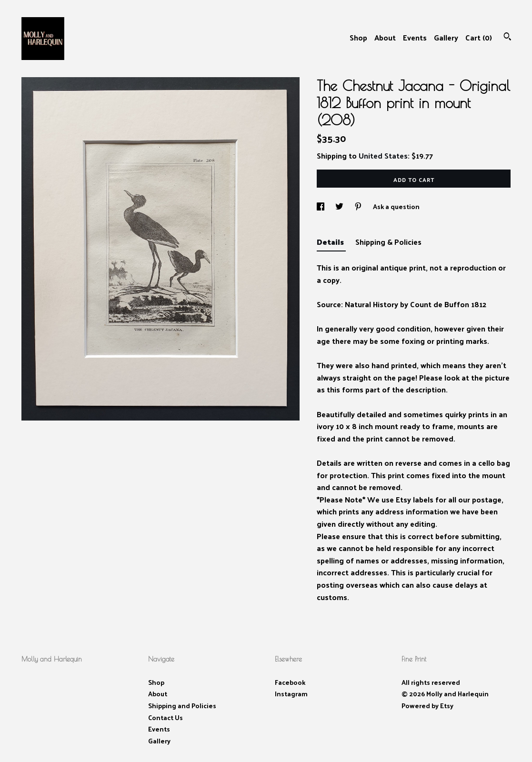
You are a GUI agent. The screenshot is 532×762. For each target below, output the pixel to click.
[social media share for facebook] (321, 206)
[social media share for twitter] (340, 206)
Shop (358, 37)
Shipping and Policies (182, 706)
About (385, 37)
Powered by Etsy (427, 706)
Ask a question (396, 206)
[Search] (507, 37)
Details (331, 242)
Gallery (446, 37)
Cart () (479, 37)
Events (415, 37)
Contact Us (166, 717)
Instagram (291, 694)
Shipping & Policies (388, 242)
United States (383, 155)
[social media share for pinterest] (359, 206)
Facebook (290, 682)
